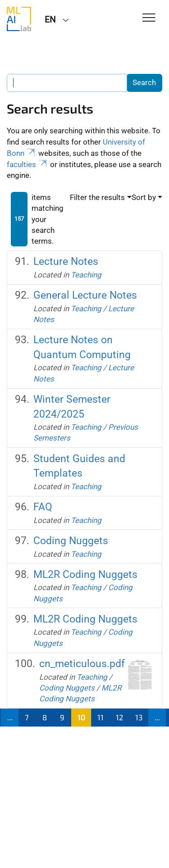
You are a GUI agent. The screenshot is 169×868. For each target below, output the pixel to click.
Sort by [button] (144, 197)
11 (100, 717)
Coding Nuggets (71, 541)
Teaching (86, 275)
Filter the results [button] (97, 197)
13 (139, 717)
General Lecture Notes (85, 295)
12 (120, 717)
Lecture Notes (66, 261)
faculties (27, 164)
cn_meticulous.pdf (82, 664)
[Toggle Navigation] (149, 18)
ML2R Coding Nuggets (85, 575)
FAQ (43, 507)
